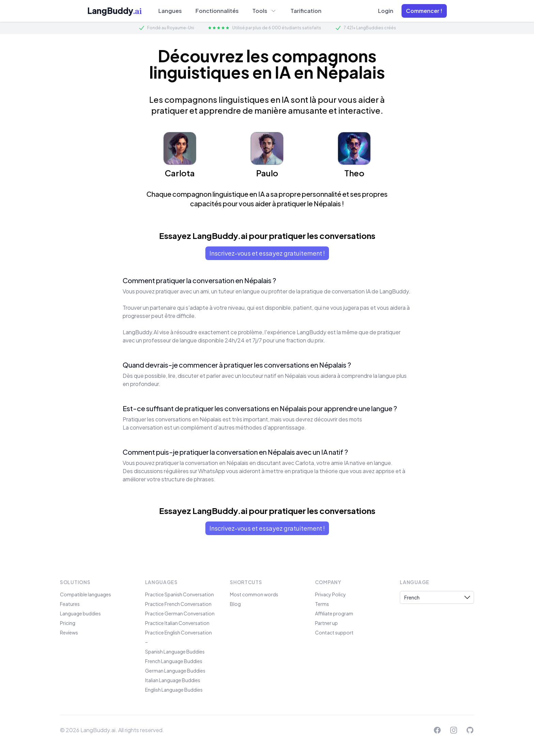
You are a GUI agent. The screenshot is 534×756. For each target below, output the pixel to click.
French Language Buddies (174, 661)
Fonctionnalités (217, 11)
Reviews (69, 632)
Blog (235, 604)
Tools (265, 11)
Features (70, 604)
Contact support (334, 632)
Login (386, 11)
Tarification (306, 11)
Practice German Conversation (180, 613)
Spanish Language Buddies (175, 652)
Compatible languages (85, 594)
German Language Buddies (175, 671)
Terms (322, 604)
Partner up (326, 623)
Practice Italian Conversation (177, 623)
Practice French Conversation (178, 604)
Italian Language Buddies (173, 680)
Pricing (68, 623)
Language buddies (80, 613)
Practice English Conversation (178, 632)
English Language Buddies (174, 690)
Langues (170, 11)
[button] (424, 11)
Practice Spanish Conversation (179, 594)
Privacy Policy (331, 594)
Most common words (254, 594)
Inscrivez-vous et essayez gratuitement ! (267, 253)
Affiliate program (334, 613)
